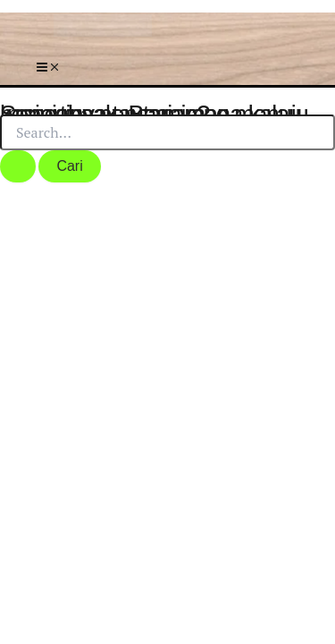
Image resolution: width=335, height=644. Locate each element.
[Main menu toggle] (48, 68)
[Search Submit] (18, 166)
